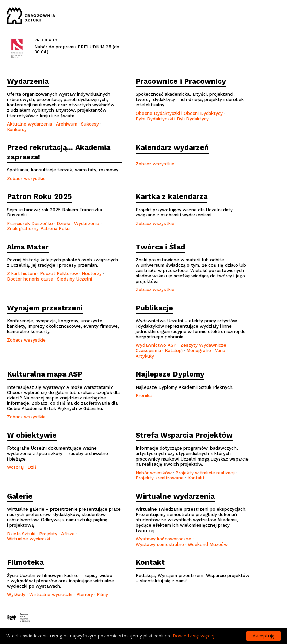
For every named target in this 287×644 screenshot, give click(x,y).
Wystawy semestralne (160, 544)
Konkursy (17, 129)
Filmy (102, 594)
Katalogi (174, 351)
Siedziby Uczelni (74, 279)
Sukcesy (90, 124)
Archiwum (67, 124)
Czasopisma (148, 351)
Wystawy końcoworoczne (163, 539)
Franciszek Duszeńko (30, 223)
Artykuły (145, 356)
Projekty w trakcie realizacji (205, 473)
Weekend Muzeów (208, 544)
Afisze (68, 534)
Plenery (85, 594)
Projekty (48, 534)
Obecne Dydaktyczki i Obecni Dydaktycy (179, 113)
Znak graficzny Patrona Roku (38, 229)
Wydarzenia (87, 223)
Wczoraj (15, 467)
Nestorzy (92, 273)
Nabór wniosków (154, 473)
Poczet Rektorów (59, 273)
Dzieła (64, 223)
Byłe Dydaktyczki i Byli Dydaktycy (172, 119)
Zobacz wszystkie (26, 178)
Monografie (199, 351)
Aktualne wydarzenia (30, 124)
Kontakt (196, 478)
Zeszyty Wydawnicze (203, 345)
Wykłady (16, 594)
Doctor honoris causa (30, 279)
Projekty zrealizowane (160, 478)
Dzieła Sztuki (21, 534)
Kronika (144, 396)
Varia (220, 351)
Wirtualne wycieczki (28, 539)
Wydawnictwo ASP (156, 345)
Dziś (32, 467)
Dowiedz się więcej (193, 636)
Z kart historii (21, 273)
